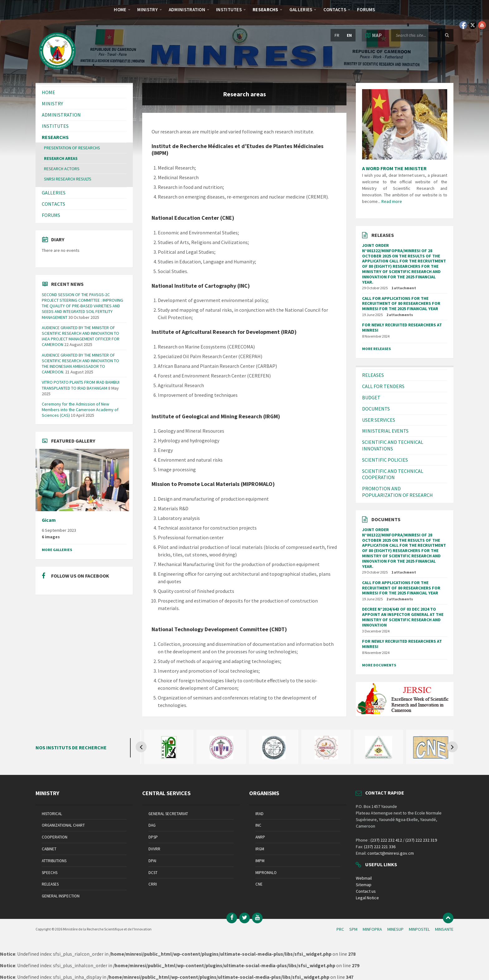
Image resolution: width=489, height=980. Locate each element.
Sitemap (364, 885)
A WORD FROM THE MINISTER (394, 168)
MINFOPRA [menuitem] (372, 929)
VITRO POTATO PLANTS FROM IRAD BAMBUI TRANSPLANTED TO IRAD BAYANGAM (81, 385)
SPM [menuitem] (353, 929)
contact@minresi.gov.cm (391, 853)
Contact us (366, 891)
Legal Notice (367, 898)
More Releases (376, 349)
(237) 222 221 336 (380, 847)
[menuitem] (120, 9)
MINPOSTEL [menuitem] (419, 929)
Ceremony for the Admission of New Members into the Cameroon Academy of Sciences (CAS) (80, 410)
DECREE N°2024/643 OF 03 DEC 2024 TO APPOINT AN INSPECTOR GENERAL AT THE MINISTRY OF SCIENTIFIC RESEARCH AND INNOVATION (403, 617)
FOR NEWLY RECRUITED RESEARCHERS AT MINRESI (402, 327)
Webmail (364, 878)
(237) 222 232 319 (421, 840)
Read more (392, 201)
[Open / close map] (373, 35)
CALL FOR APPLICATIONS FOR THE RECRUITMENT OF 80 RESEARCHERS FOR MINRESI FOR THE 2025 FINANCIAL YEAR (401, 304)
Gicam (49, 520)
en (349, 35)
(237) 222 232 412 (386, 840)
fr (337, 35)
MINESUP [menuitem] (395, 929)
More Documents (379, 665)
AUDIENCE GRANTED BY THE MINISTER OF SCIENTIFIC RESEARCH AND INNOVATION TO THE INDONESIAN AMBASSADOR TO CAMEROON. (80, 364)
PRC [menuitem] (340, 929)
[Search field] (422, 35)
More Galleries (57, 550)
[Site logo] (57, 71)
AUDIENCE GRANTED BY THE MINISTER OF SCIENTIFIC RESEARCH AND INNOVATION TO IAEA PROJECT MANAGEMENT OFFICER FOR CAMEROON (81, 336)
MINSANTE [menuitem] (444, 929)
